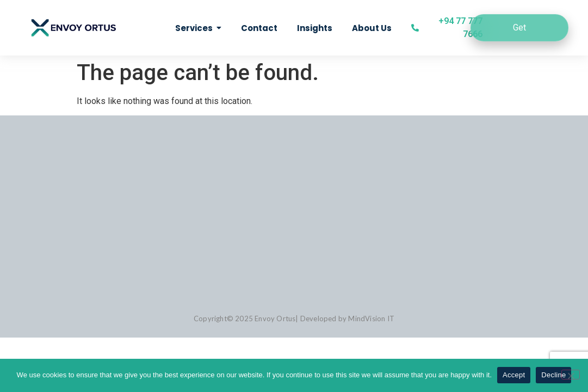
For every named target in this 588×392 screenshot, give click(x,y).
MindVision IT (371, 318)
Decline (553, 375)
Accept (514, 375)
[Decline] (571, 375)
